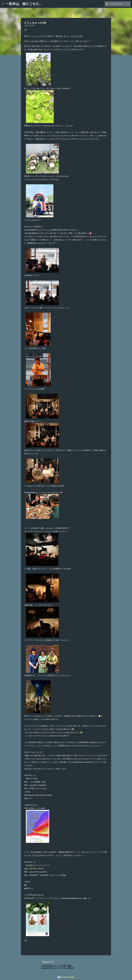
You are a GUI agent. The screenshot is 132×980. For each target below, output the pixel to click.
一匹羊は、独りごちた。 (24, 4)
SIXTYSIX (33, 869)
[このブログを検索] (120, 4)
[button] (25, 30)
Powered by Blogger (66, 977)
